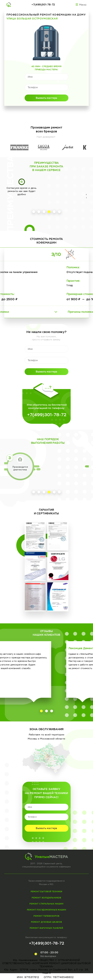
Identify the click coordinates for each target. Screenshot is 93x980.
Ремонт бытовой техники (47, 892)
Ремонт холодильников (46, 898)
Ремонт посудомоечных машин (47, 910)
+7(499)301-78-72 (43, 5)
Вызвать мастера (46, 98)
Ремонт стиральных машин (46, 904)
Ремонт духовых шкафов (46, 922)
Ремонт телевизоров (46, 916)
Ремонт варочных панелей (46, 928)
